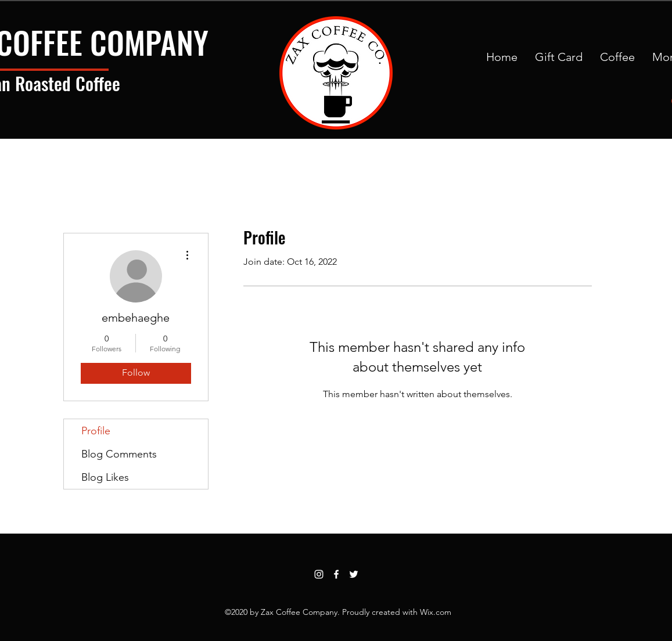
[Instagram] (319, 574)
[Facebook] (336, 574)
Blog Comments (119, 454)
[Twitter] (354, 574)
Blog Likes (105, 477)
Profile (96, 431)
